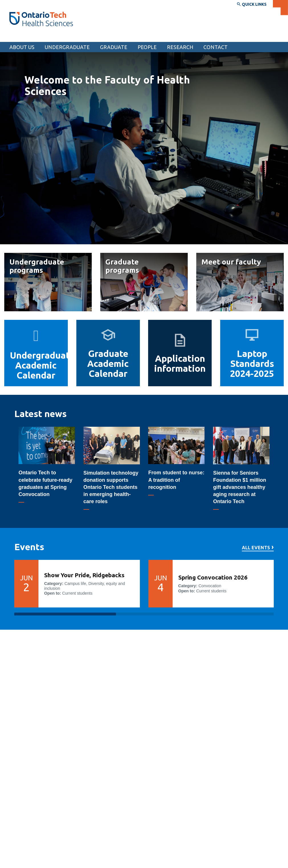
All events (256, 548)
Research (180, 47)
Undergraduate (67, 47)
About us (22, 47)
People (147, 47)
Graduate (114, 47)
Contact (216, 47)
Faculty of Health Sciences (44, 36)
